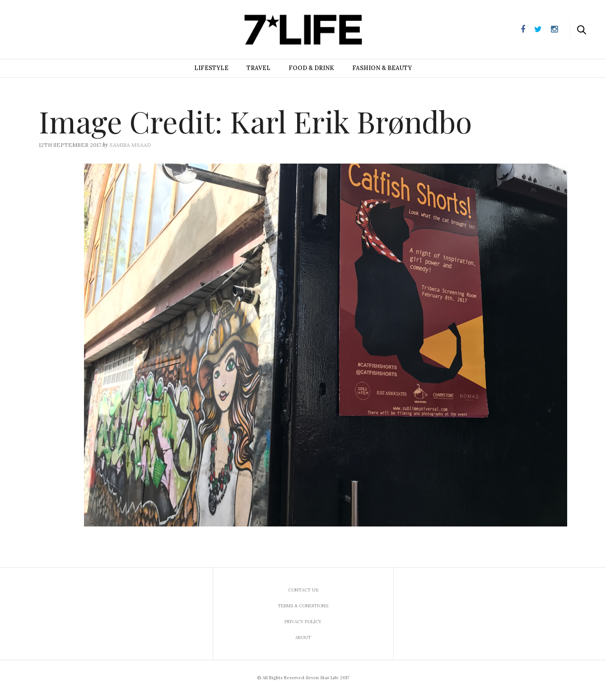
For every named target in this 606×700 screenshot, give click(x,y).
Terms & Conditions (303, 606)
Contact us (303, 590)
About (303, 637)
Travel (259, 68)
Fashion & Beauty (382, 68)
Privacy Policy (303, 622)
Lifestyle (211, 68)
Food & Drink (311, 68)
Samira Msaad (130, 145)
